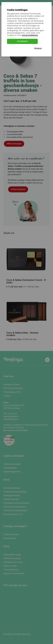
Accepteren (22, 41)
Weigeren (38, 48)
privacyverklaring (30, 35)
